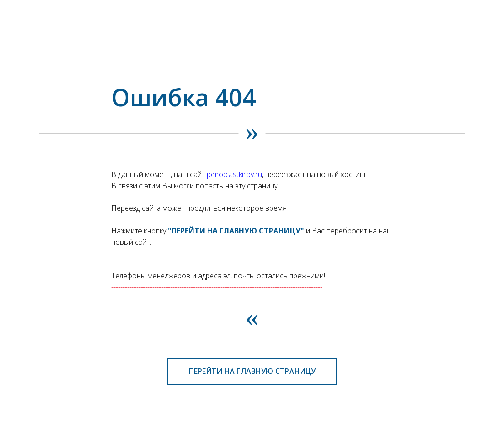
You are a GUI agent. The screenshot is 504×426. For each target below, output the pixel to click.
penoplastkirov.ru (234, 174)
